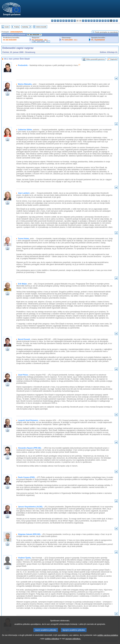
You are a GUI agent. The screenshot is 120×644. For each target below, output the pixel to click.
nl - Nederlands (97, 21)
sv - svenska (117, 21)
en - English (72, 21)
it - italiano (83, 21)
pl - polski (100, 21)
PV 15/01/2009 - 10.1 (40, 40)
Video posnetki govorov (95, 59)
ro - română (105, 21)
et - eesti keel (66, 21)
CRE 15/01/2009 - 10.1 (41, 42)
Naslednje (25, 27)
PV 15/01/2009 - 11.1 (70, 40)
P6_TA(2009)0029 (98, 40)
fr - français (75, 21)
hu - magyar (91, 21)
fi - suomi (114, 21)
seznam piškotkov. (73, 642)
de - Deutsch (63, 21)
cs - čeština (58, 21)
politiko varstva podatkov (108, 638)
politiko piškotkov (52, 642)
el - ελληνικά (69, 21)
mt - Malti (94, 21)
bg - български (52, 21)
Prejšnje (17, 27)
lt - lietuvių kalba (89, 21)
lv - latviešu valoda (86, 21)
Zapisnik (114, 59)
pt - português (103, 21)
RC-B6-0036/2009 (10, 40)
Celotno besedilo (41, 27)
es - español (55, 21)
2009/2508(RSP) (16, 32)
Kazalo (7, 27)
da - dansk (61, 21)
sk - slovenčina (108, 21)
